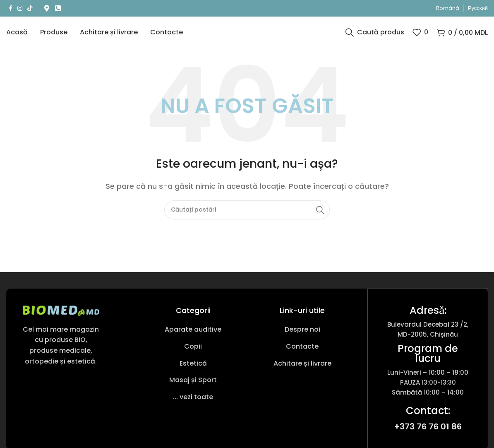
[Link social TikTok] (30, 8)
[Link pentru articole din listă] (193, 336)
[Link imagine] (61, 316)
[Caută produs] (375, 35)
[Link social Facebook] (11, 8)
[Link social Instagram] (20, 8)
